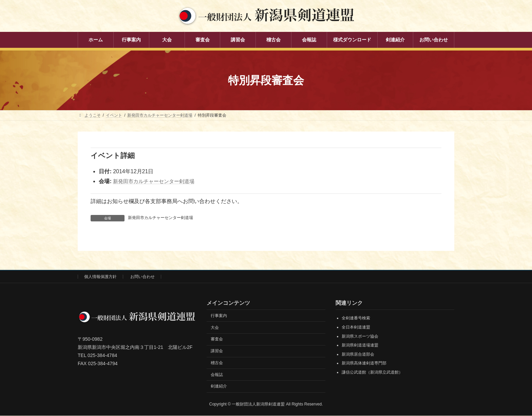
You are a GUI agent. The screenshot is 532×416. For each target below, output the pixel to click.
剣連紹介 (219, 387)
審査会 (217, 339)
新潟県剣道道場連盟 (360, 345)
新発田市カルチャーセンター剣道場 (156, 181)
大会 (215, 328)
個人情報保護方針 (100, 277)
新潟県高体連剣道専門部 (364, 363)
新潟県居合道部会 (358, 354)
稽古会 (217, 363)
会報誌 (217, 375)
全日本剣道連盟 (356, 327)
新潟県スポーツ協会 (360, 336)
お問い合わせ (142, 277)
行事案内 (219, 316)
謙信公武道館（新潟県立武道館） (372, 372)
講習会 (217, 351)
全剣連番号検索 (356, 318)
